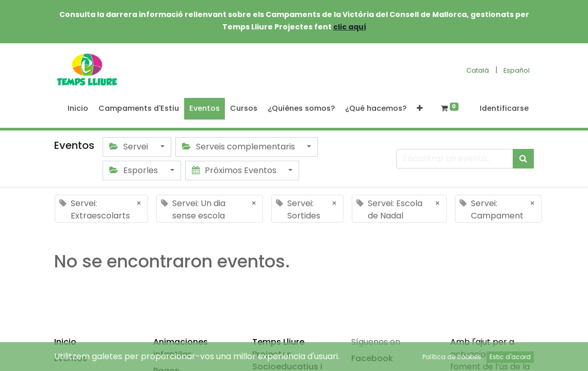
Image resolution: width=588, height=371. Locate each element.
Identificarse (504, 108)
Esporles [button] (135, 170)
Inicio (65, 342)
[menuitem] (78, 109)
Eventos (71, 358)
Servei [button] (130, 147)
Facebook (372, 358)
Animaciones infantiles (181, 348)
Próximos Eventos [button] (235, 170)
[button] (420, 109)
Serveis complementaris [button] (240, 147)
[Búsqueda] (523, 159)
